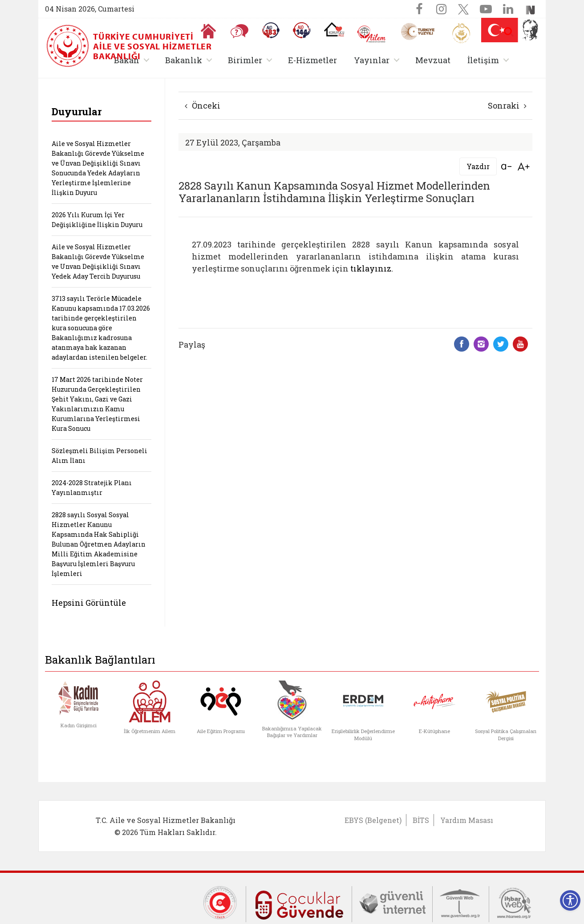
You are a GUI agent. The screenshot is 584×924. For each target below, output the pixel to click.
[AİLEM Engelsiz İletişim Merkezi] (372, 34)
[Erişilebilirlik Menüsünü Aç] (570, 900)
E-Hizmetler (312, 60)
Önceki (203, 105)
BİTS (421, 820)
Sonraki (507, 105)
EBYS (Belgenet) (373, 820)
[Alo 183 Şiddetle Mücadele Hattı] (271, 30)
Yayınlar (372, 60)
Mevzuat (433, 60)
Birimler (245, 60)
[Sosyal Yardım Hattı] (302, 30)
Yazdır (478, 166)
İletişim (483, 60)
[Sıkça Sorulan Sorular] (239, 31)
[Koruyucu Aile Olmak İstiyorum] (334, 29)
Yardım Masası (467, 820)
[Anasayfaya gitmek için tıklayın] (208, 31)
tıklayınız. (372, 268)
